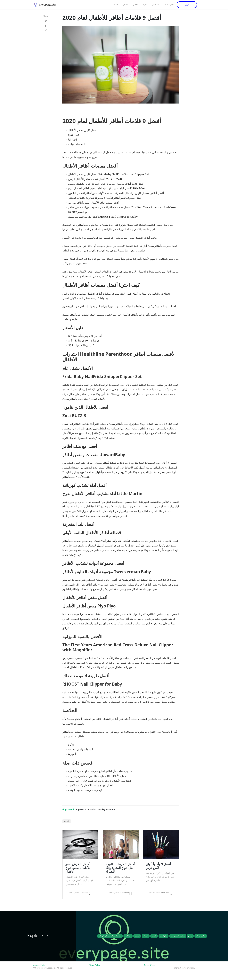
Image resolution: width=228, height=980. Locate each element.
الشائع (146, 936)
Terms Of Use (149, 965)
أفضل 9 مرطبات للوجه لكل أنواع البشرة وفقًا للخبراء (120, 868)
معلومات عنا (169, 5)
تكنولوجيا (164, 936)
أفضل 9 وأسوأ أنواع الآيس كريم (159, 866)
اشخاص (155, 5)
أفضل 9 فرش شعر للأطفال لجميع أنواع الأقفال (78, 868)
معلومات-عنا (201, 936)
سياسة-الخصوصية (178, 936)
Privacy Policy (94, 965)
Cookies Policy (39, 965)
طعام (135, 5)
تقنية (145, 5)
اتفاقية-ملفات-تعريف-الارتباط (110, 936)
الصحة (115, 5)
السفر (125, 5)
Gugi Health (68, 809)
